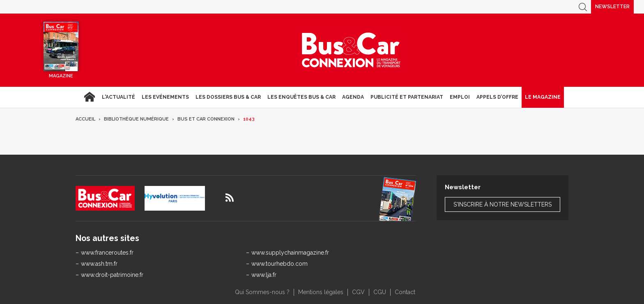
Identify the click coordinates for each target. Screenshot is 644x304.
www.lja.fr (264, 275)
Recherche (583, 7)
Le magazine (543, 97)
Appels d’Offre (497, 97)
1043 (249, 119)
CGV (358, 292)
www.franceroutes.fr (107, 253)
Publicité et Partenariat (407, 97)
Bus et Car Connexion (206, 119)
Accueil (89, 97)
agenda (353, 97)
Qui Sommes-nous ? (262, 292)
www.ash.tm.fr (99, 264)
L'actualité (118, 97)
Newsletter (612, 7)
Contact (405, 292)
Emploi (460, 97)
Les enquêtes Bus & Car (301, 97)
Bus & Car (351, 50)
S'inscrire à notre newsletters (503, 204)
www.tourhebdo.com (279, 264)
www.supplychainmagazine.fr (290, 253)
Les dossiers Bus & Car (228, 97)
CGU (380, 292)
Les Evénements (165, 97)
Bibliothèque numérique (136, 119)
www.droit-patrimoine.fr (112, 275)
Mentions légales (321, 292)
